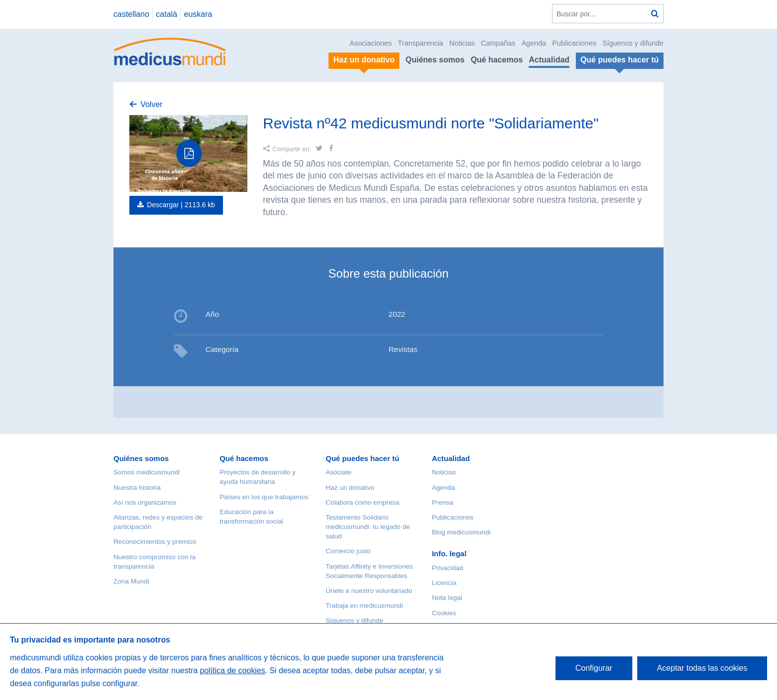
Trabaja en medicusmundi (364, 606)
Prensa (442, 502)
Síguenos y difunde (633, 43)
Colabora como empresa (362, 502)
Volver (151, 104)
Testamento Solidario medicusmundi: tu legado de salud (368, 527)
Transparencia (420, 43)
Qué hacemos (497, 60)
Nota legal (447, 598)
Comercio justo (348, 551)
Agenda (534, 43)
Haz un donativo (350, 488)
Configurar (594, 668)
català (167, 14)
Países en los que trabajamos (264, 497)
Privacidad (447, 568)
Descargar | (181, 205)
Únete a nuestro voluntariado (369, 591)
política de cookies (232, 671)
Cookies (444, 613)
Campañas (498, 43)
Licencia (444, 583)
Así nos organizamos (145, 502)
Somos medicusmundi (147, 472)
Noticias (462, 43)
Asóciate (338, 472)
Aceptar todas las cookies (702, 668)
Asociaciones (371, 43)
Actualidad (549, 60)
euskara (198, 14)
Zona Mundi (131, 581)
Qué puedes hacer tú (362, 458)
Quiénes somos (435, 60)
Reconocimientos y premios (155, 542)
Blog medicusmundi (461, 532)
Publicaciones (575, 43)
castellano (131, 14)
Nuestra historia (137, 488)
